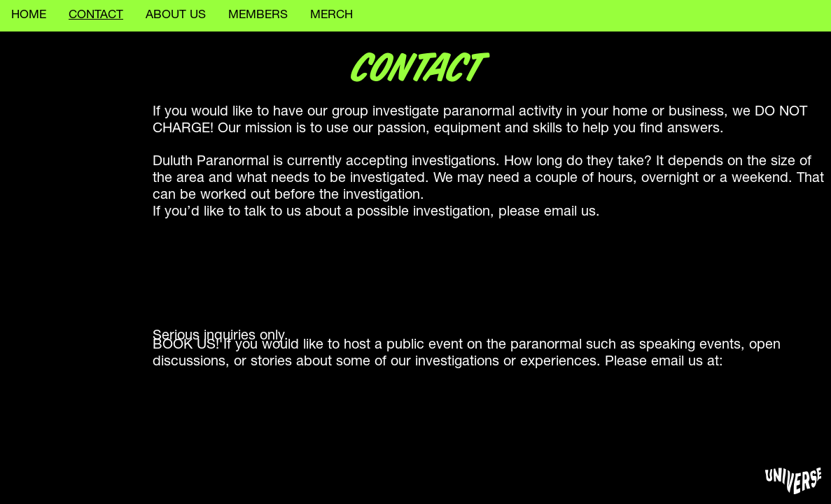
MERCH (331, 16)
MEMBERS (258, 16)
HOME (29, 16)
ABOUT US (176, 16)
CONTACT (96, 16)
